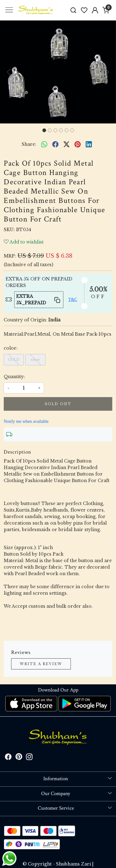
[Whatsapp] (44, 144)
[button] (9, 72)
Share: (29, 144)
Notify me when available (26, 421)
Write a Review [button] (41, 664)
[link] (73, 10)
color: (11, 348)
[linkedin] (89, 144)
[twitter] (67, 144)
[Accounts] (95, 10)
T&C (73, 300)
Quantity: (14, 377)
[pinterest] (78, 144)
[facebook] (55, 144)
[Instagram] (29, 758)
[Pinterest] (19, 758)
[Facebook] (8, 758)
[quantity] (24, 388)
